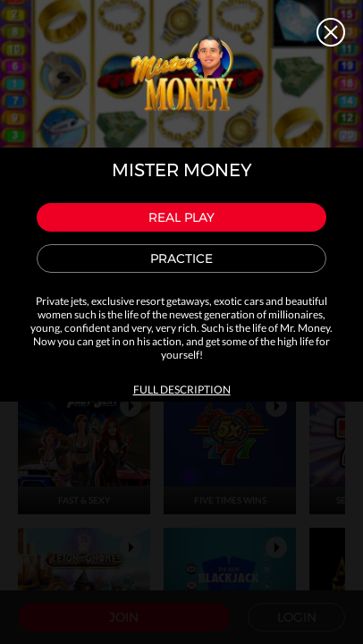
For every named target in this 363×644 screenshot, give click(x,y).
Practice (181, 258)
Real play (181, 217)
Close (331, 32)
